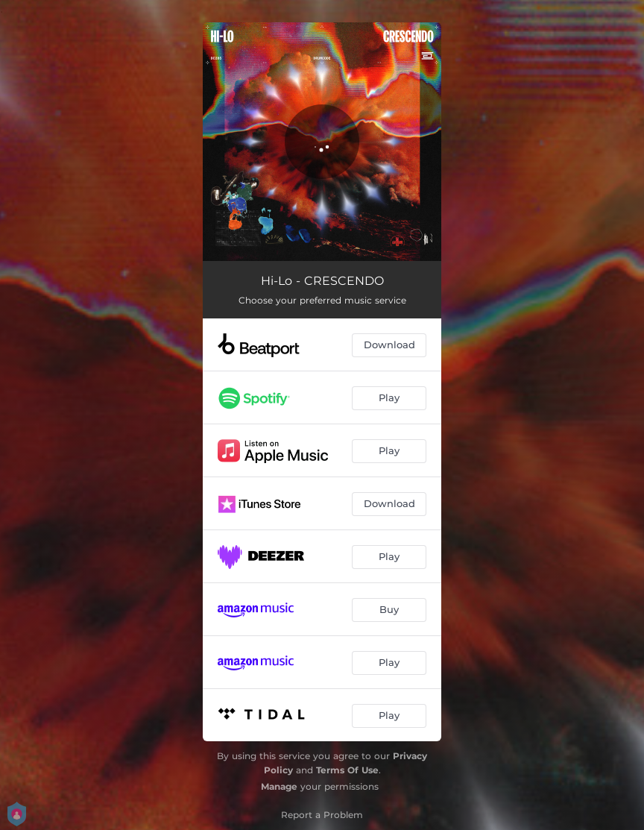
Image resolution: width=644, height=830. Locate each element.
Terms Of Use (347, 770)
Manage (279, 786)
